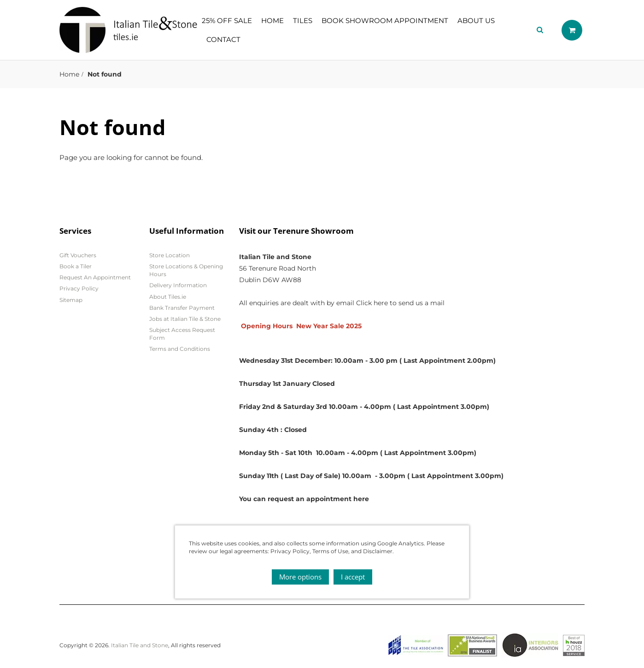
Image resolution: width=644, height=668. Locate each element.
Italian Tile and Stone (140, 645)
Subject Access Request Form (182, 334)
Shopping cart (572, 30)
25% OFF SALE (227, 21)
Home (272, 21)
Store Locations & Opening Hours (186, 270)
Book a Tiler (76, 266)
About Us (476, 21)
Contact (223, 39)
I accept (353, 577)
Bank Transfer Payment (182, 308)
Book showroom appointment (385, 21)
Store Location (170, 255)
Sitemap (71, 300)
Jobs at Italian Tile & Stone (185, 319)
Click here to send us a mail (400, 303)
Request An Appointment (95, 277)
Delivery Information (178, 285)
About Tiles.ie (168, 297)
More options (300, 577)
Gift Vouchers (78, 255)
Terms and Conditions (180, 349)
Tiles (303, 21)
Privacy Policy (79, 288)
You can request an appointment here (304, 499)
